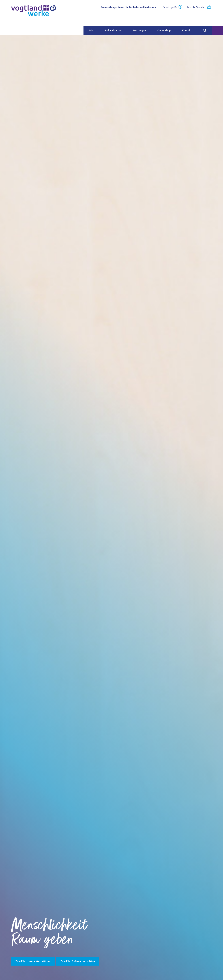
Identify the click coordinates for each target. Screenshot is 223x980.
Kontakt (187, 30)
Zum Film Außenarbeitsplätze (78, 961)
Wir (91, 30)
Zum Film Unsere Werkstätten (33, 961)
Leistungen (139, 30)
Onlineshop (164, 30)
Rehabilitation (113, 30)
